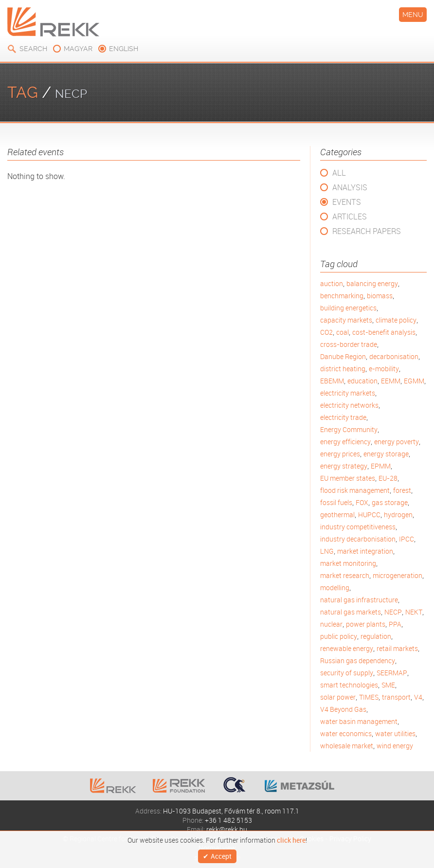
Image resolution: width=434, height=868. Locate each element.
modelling (335, 588)
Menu (413, 15)
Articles (350, 217)
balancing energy (372, 283)
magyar (78, 49)
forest (402, 490)
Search (33, 49)
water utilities (395, 733)
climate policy (396, 320)
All (339, 173)
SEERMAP (392, 673)
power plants (366, 624)
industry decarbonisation (358, 539)
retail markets (397, 648)
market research (345, 575)
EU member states (348, 478)
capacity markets (346, 320)
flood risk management (355, 490)
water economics (346, 733)
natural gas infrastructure (359, 600)
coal (343, 332)
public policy (339, 636)
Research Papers (367, 231)
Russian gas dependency (358, 660)
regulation (376, 636)
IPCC (407, 539)
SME (388, 685)
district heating (343, 369)
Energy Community (349, 429)
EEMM (391, 381)
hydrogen (398, 515)
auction (332, 283)
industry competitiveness (358, 527)
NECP (393, 612)
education (362, 381)
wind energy (395, 746)
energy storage (386, 454)
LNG (327, 551)
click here (291, 837)
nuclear (331, 624)
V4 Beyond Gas (343, 709)
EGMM (414, 381)
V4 (418, 697)
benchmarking (342, 296)
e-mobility (384, 369)
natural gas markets (351, 612)
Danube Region (343, 356)
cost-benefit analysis (384, 332)
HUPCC (369, 515)
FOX (362, 502)
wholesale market (347, 746)
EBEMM (332, 381)
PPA (395, 624)
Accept (221, 855)
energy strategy (344, 466)
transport (396, 697)
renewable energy (347, 648)
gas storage (390, 502)
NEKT (414, 612)
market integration (365, 551)
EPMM (381, 466)
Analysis (350, 187)
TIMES (369, 697)
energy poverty (397, 442)
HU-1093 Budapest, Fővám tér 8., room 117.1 (231, 811)
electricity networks (349, 405)
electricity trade (343, 417)
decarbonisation (394, 356)
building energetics (348, 308)
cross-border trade (349, 344)
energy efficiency (345, 442)
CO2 (326, 332)
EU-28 (388, 478)
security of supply (347, 673)
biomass (380, 296)
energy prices (340, 454)
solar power (338, 697)
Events (347, 202)
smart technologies (349, 685)
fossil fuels (336, 502)
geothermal (337, 515)
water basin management (359, 721)
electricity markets (348, 393)
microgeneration (398, 575)
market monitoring (348, 563)
